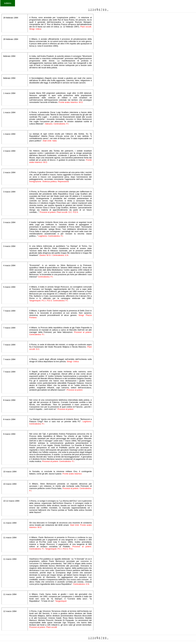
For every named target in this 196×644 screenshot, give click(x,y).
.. (108, 10)
